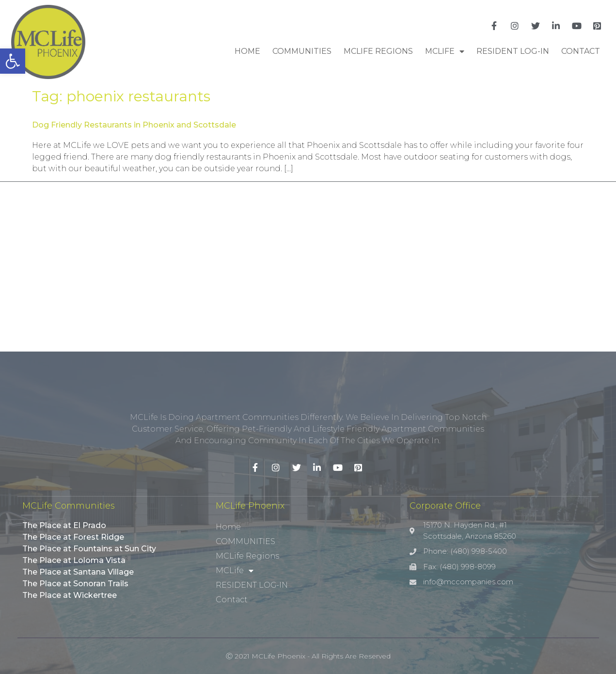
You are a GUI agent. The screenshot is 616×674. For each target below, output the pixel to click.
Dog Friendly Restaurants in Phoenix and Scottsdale (134, 125)
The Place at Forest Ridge (73, 537)
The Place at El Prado (64, 525)
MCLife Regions (378, 51)
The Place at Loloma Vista (74, 560)
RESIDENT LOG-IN (513, 51)
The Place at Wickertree (70, 595)
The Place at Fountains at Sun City (89, 549)
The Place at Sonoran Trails (75, 584)
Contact (581, 51)
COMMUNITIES (302, 51)
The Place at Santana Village (78, 572)
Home (247, 51)
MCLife (445, 51)
